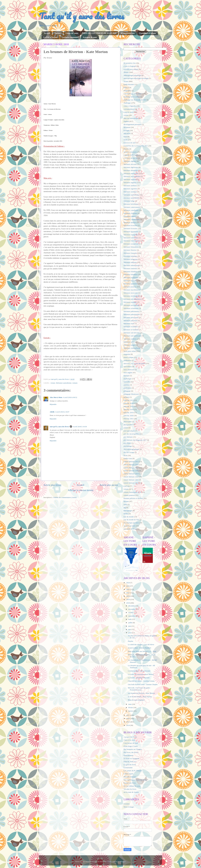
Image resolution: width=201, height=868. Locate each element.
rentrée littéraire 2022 (131, 483)
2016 (128, 719)
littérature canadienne (131, 210)
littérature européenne (131, 244)
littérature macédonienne (132, 290)
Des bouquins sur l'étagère (133, 749)
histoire (126, 149)
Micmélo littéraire (130, 777)
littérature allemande (131, 170)
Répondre (53, 404)
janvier (131, 711)
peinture (126, 397)
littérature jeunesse (130, 287)
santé (125, 504)
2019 (128, 599)
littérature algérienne (131, 167)
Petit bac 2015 (129, 400)
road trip (127, 486)
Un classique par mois (131, 523)
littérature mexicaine (131, 293)
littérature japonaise (130, 284)
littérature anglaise (130, 183)
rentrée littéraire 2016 (131, 465)
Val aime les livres (130, 789)
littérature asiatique (130, 192)
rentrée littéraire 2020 (131, 477)
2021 (128, 593)
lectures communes (130, 152)
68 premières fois (128, 33)
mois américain (129, 370)
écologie (127, 130)
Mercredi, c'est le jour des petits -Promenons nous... (139, 689)
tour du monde (129, 517)
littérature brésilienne (131, 204)
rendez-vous (128, 458)
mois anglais (128, 373)
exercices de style (130, 143)
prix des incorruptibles (131, 434)
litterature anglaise (130, 179)
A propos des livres (130, 737)
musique (127, 376)
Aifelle (52, 412)
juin (130, 626)
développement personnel (132, 124)
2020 (128, 596)
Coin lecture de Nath (131, 743)
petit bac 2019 (128, 412)
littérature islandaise (131, 274)
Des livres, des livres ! (131, 752)
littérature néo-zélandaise (132, 299)
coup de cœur (128, 112)
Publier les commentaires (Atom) (65, 497)
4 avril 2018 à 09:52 (70, 397)
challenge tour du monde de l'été (135, 100)
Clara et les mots (129, 740)
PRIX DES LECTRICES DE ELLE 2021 (99, 33)
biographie (127, 91)
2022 (128, 589)
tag (125, 507)
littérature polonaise (130, 321)
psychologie (128, 446)
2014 (128, 725)
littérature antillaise (130, 186)
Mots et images (129, 807)
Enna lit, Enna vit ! (130, 762)
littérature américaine (131, 173)
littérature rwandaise (131, 327)
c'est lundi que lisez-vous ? (133, 94)
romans (75, 383)
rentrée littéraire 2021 (131, 480)
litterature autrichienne (131, 198)
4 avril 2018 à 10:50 (80, 427)
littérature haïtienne (130, 256)
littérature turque (129, 345)
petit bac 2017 (128, 406)
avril (130, 633)
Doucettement (128, 755)
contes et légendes (130, 106)
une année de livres (130, 529)
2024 (128, 583)
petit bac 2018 (128, 409)
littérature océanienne (131, 308)
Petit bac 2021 (129, 419)
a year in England (130, 66)
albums (126, 72)
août (130, 619)
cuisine (126, 115)
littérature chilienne (130, 213)
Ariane (53, 383)
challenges (127, 103)
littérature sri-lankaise (131, 330)
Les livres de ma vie (131, 158)
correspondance (129, 109)
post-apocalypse (129, 431)
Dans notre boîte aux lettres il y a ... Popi (142, 651)
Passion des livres (130, 783)
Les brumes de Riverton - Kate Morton (141, 693)
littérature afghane (130, 161)
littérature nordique (130, 302)
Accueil (47, 33)
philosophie (128, 422)
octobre (131, 612)
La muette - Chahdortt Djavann (139, 678)
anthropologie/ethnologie (132, 75)
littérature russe (129, 323)
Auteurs (58, 33)
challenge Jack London (132, 97)
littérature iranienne (130, 268)
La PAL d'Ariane (51, 37)
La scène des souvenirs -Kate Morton (141, 674)
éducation (127, 133)
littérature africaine (130, 164)
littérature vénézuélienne (132, 348)
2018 (128, 603)
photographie (128, 425)
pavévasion (127, 388)
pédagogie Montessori (131, 394)
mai (130, 629)
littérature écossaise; (131, 228)
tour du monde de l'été (131, 520)
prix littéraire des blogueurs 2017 (135, 440)
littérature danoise (130, 222)
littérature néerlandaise (131, 296)
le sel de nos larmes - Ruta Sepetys (140, 697)
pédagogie (127, 391)
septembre (132, 616)
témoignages (128, 511)
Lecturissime (128, 768)
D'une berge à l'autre (131, 746)
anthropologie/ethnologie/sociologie (136, 78)
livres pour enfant (130, 351)
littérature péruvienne (131, 317)
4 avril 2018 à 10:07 (62, 412)
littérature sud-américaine (132, 336)
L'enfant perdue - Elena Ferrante (139, 671)
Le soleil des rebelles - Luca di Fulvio (141, 645)
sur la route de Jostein (131, 792)
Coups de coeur (72, 33)
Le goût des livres (130, 765)
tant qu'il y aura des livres (59, 427)
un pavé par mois (130, 526)
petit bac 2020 (128, 416)
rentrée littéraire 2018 (131, 471)
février (131, 707)
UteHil (109, 862)
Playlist (131, 641)
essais (126, 140)
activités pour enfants (131, 69)
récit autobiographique (131, 449)
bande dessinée (129, 84)
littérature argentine (130, 189)
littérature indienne (130, 262)
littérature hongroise (131, 259)
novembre (132, 609)
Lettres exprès (128, 774)
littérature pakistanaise (131, 311)
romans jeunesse (129, 495)
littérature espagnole (131, 235)
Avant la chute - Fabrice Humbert (140, 648)
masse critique (129, 357)
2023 (128, 586)
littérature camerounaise (132, 207)
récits (125, 455)
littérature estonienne (131, 238)
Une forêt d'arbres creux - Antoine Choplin (143, 684)
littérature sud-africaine (132, 333)
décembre (132, 606)
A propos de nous (90, 37)
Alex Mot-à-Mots (56, 397)
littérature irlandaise (130, 272)
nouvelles (127, 382)
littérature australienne (64, 383)
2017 (128, 715)
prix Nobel (127, 443)
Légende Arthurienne (131, 155)
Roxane (126, 501)
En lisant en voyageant (131, 758)
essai (125, 137)
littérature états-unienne (132, 241)
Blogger (123, 862)
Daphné (126, 121)
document (127, 127)
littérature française (130, 253)
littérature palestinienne (132, 314)
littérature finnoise (130, 250)
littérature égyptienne (131, 232)
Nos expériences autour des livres (135, 780)
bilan (125, 88)
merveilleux (128, 367)
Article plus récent (52, 485)
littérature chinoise (130, 216)
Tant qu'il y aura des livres (81, 16)
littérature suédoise (130, 339)
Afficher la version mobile (81, 490)
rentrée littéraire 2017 (131, 468)
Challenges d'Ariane (148, 33)
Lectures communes (70, 37)
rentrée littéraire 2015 (131, 462)
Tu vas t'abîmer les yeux (132, 786)
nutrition (127, 385)
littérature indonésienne (132, 265)
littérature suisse (129, 342)
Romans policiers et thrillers (133, 498)
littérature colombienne (132, 219)
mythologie (128, 379)
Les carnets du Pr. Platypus (133, 771)
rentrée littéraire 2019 (131, 474)
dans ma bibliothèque (131, 118)
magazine (127, 354)
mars (130, 704)
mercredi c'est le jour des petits (134, 363)
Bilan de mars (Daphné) (136, 700)
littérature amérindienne (132, 176)
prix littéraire (128, 437)
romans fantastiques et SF (132, 492)
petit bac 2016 (128, 403)
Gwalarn (127, 804)
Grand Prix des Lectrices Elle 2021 (136, 146)
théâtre (126, 514)
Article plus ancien (109, 485)
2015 (128, 722)
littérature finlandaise (131, 247)
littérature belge (129, 201)
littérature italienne (130, 281)
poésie (126, 428)
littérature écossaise (130, 225)
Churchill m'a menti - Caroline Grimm (141, 681)
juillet (131, 623)
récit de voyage (129, 452)
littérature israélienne (131, 278)
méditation (127, 360)
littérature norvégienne (131, 305)
